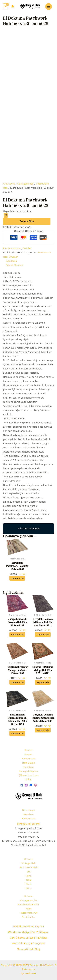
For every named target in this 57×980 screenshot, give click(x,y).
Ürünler (27, 248)
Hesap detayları (28, 771)
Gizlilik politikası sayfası (28, 926)
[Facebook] (22, 785)
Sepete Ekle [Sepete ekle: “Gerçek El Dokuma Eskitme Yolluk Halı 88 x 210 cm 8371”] (43, 635)
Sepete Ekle (27, 221)
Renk (28, 876)
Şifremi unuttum (29, 775)
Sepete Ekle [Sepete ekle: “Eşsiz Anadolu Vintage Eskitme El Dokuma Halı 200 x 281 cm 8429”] (17, 733)
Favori (28, 750)
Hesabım (28, 767)
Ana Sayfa (9, 184)
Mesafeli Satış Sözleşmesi (28, 943)
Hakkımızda (29, 759)
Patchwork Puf (28, 913)
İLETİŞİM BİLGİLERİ (29, 824)
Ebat (29, 884)
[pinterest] (35, 785)
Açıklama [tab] (11, 261)
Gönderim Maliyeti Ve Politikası (28, 932)
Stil (29, 872)
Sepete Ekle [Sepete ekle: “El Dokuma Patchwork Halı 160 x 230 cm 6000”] (17, 578)
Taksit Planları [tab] (14, 265)
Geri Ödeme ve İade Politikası (28, 938)
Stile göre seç (25, 184)
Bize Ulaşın (29, 763)
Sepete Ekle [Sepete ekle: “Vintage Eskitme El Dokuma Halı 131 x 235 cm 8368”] (17, 635)
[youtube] (31, 785)
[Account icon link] (13, 6)
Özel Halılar (29, 917)
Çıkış (29, 779)
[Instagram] (26, 785)
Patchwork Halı (12, 248)
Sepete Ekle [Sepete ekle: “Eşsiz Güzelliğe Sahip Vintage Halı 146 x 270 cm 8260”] (17, 682)
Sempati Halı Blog (28, 949)
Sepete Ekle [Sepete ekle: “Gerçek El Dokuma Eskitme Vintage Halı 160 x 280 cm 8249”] (43, 730)
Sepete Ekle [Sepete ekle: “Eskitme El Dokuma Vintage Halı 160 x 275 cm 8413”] (43, 682)
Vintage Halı (28, 863)
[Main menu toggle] (49, 7)
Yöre (29, 888)
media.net (30, 973)
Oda (28, 880)
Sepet (28, 754)
